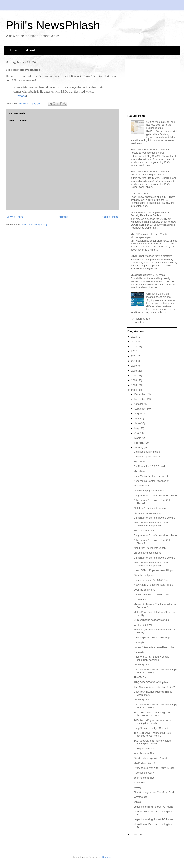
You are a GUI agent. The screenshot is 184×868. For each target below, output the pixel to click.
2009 (134, 366)
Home (13, 50)
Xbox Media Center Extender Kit (151, 476)
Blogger (107, 857)
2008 (134, 371)
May (137, 428)
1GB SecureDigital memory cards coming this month (152, 722)
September (141, 409)
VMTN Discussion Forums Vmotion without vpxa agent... (150, 236)
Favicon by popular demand (149, 491)
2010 (134, 361)
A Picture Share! (141, 319)
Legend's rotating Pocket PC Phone (153, 807)
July (137, 419)
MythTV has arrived (144, 530)
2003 (134, 834)
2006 (134, 380)
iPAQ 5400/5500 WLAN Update (151, 682)
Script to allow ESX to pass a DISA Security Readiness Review (150, 214)
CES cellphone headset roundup (152, 620)
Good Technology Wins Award (150, 758)
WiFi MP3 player (143, 625)
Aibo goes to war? (144, 749)
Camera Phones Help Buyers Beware (154, 518)
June (137, 423)
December (140, 394)
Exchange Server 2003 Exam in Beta (154, 768)
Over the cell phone (144, 575)
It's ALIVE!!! (140, 599)
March (138, 438)
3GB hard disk (141, 486)
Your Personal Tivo (144, 753)
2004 (134, 390)
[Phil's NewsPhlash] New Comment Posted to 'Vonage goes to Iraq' (150, 151)
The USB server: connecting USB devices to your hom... (152, 714)
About (30, 50)
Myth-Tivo (139, 462)
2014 (134, 342)
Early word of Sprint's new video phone (155, 495)
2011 (134, 356)
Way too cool (141, 782)
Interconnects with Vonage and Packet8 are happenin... (151, 524)
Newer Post (15, 217)
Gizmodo (20, 96)
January (139, 448)
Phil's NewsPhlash (53, 25)
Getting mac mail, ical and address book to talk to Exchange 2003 (161, 125)
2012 (134, 351)
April (137, 433)
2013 (134, 346)
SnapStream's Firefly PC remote (151, 728)
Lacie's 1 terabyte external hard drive (154, 647)
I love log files (141, 665)
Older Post (111, 217)
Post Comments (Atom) (34, 225)
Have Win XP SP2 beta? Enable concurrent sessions (151, 658)
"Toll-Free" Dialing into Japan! (150, 508)
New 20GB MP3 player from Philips (153, 570)
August (139, 414)
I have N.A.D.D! (139, 193)
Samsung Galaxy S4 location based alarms (158, 295)
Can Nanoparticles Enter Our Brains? (154, 687)
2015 (134, 337)
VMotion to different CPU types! (148, 275)
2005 (134, 385)
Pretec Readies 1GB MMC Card (151, 580)
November (140, 399)
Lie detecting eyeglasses (147, 513)
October (139, 404)
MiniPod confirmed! (144, 763)
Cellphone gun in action (147, 452)
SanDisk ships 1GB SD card (149, 466)
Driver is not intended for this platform (151, 256)
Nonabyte (139, 642)
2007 (134, 375)
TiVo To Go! (140, 677)
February (140, 443)
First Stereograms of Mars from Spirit (154, 792)
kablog (137, 787)
